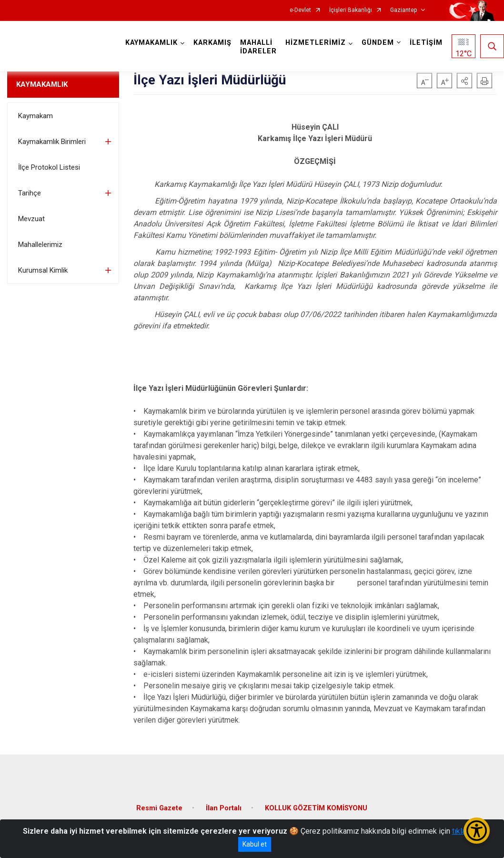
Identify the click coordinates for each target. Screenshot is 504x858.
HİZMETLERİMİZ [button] (316, 43)
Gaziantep (403, 10)
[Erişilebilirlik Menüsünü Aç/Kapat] (477, 831)
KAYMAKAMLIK (42, 84)
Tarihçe (30, 193)
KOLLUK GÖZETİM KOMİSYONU (316, 808)
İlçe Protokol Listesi (49, 167)
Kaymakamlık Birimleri (52, 142)
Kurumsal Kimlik (43, 270)
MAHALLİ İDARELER (258, 47)
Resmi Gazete (159, 808)
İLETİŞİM (426, 43)
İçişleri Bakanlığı (351, 10)
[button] (464, 81)
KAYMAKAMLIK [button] (151, 43)
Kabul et (255, 844)
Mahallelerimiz (40, 245)
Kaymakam (35, 116)
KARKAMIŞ (212, 43)
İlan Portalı (224, 808)
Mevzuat (31, 219)
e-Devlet (300, 10)
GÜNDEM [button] (378, 43)
